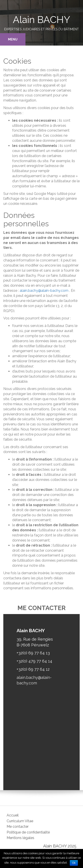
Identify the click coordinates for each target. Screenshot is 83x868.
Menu (13, 39)
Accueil (13, 815)
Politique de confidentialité (28, 832)
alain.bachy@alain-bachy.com (44, 291)
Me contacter (18, 827)
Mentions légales (20, 838)
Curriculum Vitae (20, 821)
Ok (74, 863)
